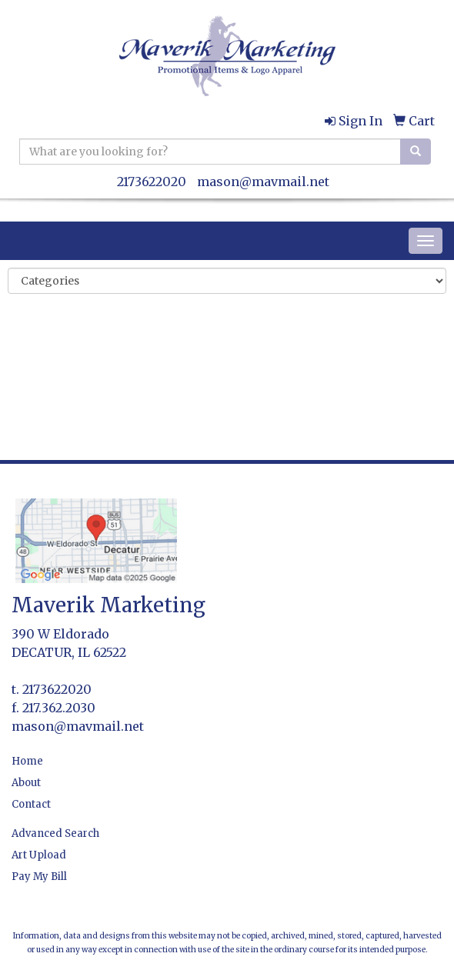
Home (27, 761)
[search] (416, 152)
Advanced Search (55, 833)
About (26, 783)
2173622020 (152, 182)
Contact (31, 804)
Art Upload (39, 855)
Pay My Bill (39, 877)
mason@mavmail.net (263, 182)
